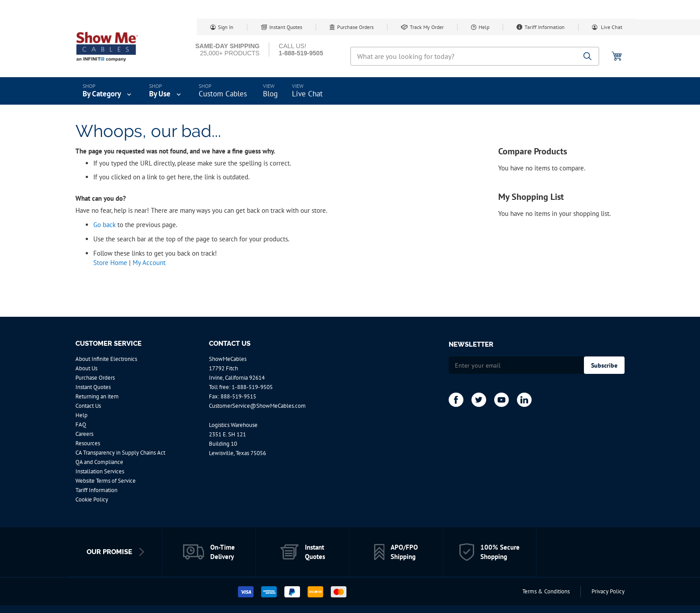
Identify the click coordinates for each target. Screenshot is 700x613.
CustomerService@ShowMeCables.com (257, 406)
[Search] (588, 57)
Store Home (110, 263)
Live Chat (611, 27)
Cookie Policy (92, 499)
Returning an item (97, 396)
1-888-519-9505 (252, 387)
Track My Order (427, 27)
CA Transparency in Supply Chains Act (120, 453)
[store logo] (113, 47)
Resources (88, 443)
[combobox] (475, 56)
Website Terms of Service (106, 481)
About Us (86, 368)
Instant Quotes (286, 27)
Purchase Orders (355, 27)
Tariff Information (545, 27)
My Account (149, 263)
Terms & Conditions (546, 591)
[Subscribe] (604, 365)
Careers (84, 434)
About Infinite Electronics (106, 359)
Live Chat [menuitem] (307, 94)
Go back (104, 225)
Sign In (226, 27)
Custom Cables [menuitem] (223, 94)
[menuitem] (108, 91)
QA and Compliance (99, 462)
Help (484, 27)
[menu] (350, 91)
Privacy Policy (608, 591)
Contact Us (88, 406)
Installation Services (100, 471)
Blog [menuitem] (270, 94)
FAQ (81, 425)
